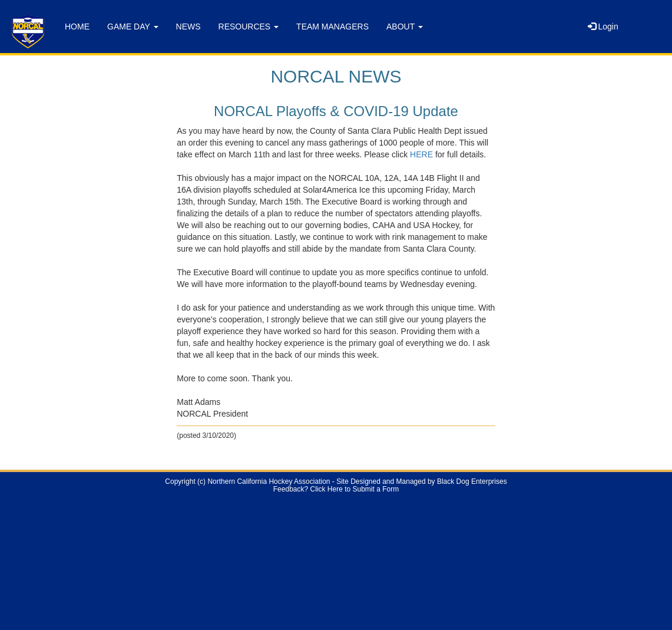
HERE (421, 154)
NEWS (188, 27)
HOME (77, 27)
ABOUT (405, 27)
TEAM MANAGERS (332, 27)
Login (603, 27)
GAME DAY (133, 27)
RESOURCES (249, 27)
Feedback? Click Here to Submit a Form (336, 489)
